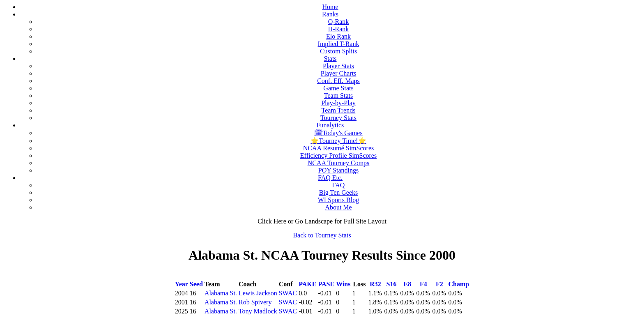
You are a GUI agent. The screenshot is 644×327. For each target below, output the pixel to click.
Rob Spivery (255, 302)
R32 (375, 284)
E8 (408, 284)
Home (330, 7)
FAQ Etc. (330, 178)
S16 (391, 284)
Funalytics (330, 125)
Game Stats (338, 88)
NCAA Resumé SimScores (338, 148)
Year (182, 284)
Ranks (330, 14)
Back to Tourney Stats (322, 235)
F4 (423, 284)
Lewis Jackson (258, 293)
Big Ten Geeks (339, 192)
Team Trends (339, 110)
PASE (326, 284)
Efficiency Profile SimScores (338, 155)
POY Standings (339, 170)
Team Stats (338, 96)
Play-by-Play (338, 103)
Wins (343, 284)
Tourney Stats (338, 118)
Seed (196, 284)
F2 (439, 284)
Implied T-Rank (339, 44)
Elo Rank (338, 36)
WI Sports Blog (338, 200)
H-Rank (339, 29)
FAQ (339, 185)
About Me (338, 207)
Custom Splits (338, 51)
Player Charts (339, 73)
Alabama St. (221, 293)
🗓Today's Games (338, 133)
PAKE (307, 284)
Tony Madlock (258, 311)
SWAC (288, 293)
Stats (330, 59)
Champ (459, 284)
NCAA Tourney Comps (339, 163)
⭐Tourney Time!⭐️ (338, 141)
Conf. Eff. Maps (338, 81)
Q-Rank (339, 22)
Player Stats (338, 66)
